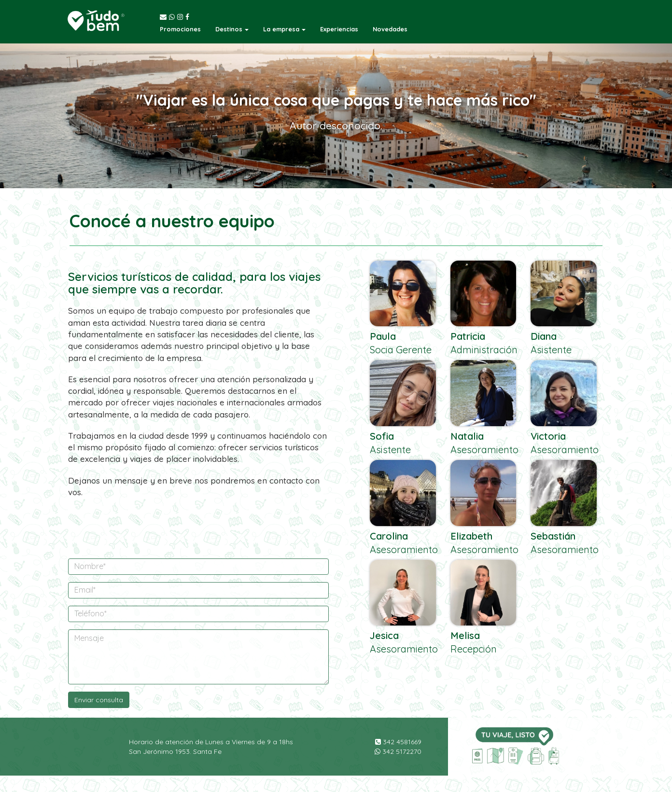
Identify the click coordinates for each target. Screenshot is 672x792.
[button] (232, 29)
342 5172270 (398, 751)
